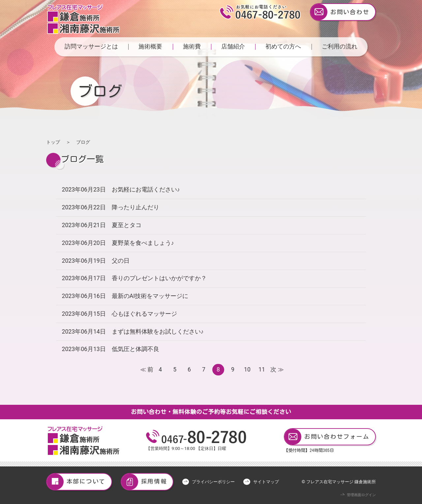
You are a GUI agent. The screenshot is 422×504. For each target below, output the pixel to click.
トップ (53, 142)
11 (262, 370)
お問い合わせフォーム (327, 437)
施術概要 (150, 46)
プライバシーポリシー (213, 482)
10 (247, 370)
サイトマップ (266, 482)
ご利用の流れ (340, 46)
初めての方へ (283, 46)
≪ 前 (146, 370)
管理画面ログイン (361, 495)
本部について (76, 482)
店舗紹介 (233, 46)
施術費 (192, 46)
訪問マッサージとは (91, 46)
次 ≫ (276, 370)
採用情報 (144, 482)
